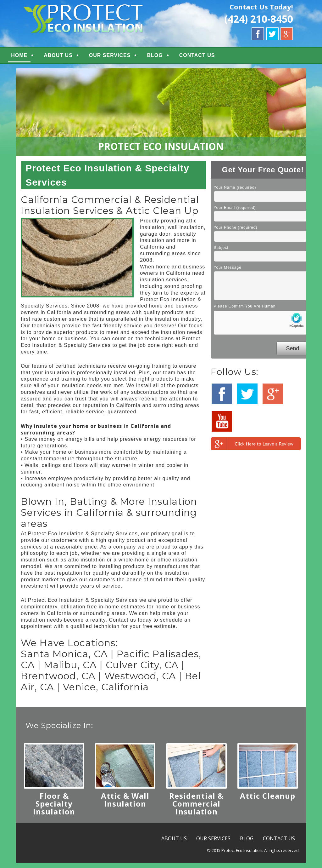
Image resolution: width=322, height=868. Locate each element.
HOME (31, 58)
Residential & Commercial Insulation (196, 808)
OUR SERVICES (122, 58)
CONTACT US (209, 58)
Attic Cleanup (268, 800)
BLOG (167, 58)
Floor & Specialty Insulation (54, 808)
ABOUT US (70, 58)
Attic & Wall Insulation (125, 804)
